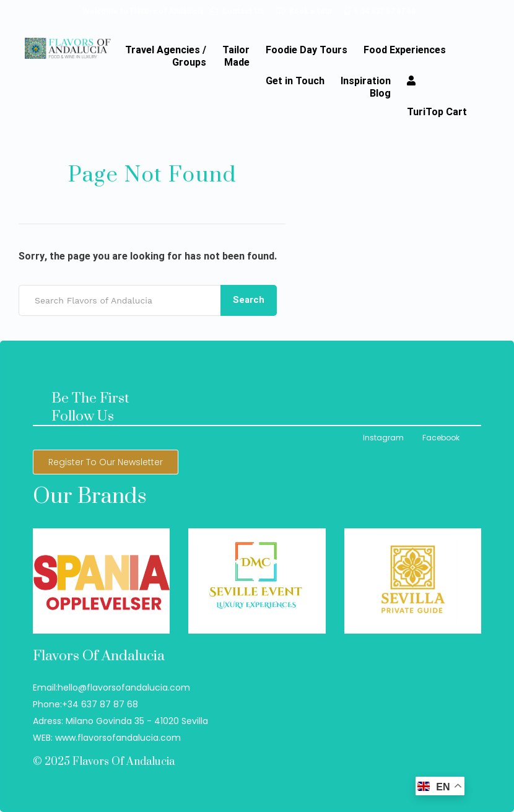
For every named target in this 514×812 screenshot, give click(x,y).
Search (249, 300)
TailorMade (236, 56)
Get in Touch (295, 81)
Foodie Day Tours (307, 50)
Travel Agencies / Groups (166, 56)
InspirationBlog (366, 87)
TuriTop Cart (437, 112)
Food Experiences (405, 50)
